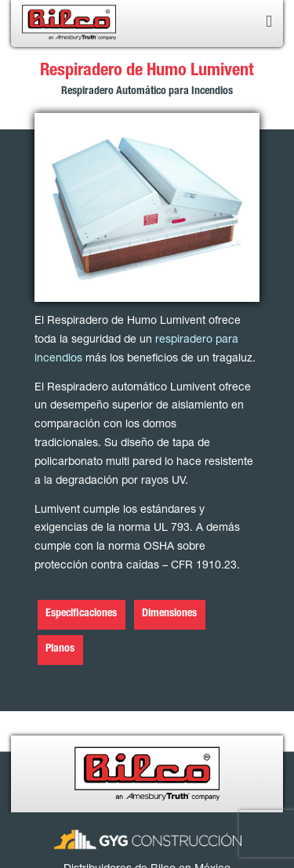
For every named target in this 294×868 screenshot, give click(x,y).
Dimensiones (169, 614)
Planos (60, 649)
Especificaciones (81, 614)
